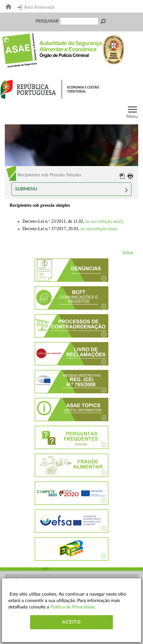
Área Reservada (36, 7)
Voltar (128, 253)
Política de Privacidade (72, 607)
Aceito (71, 622)
